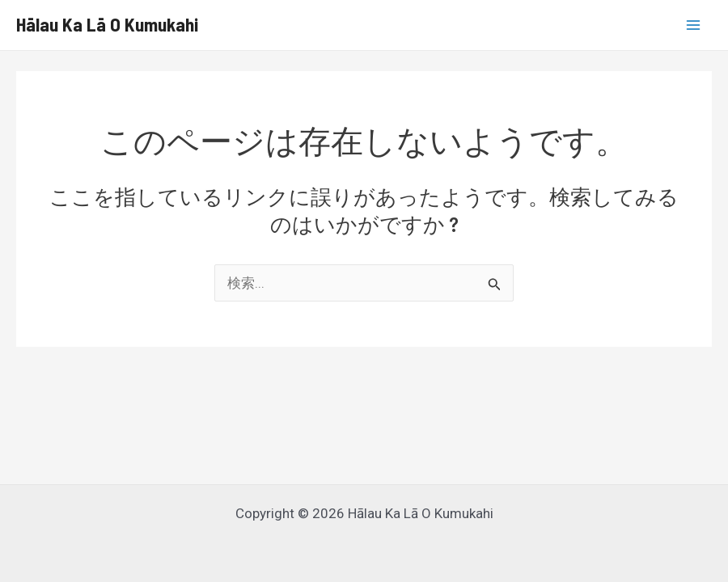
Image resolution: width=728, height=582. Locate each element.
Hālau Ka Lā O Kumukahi (107, 24)
